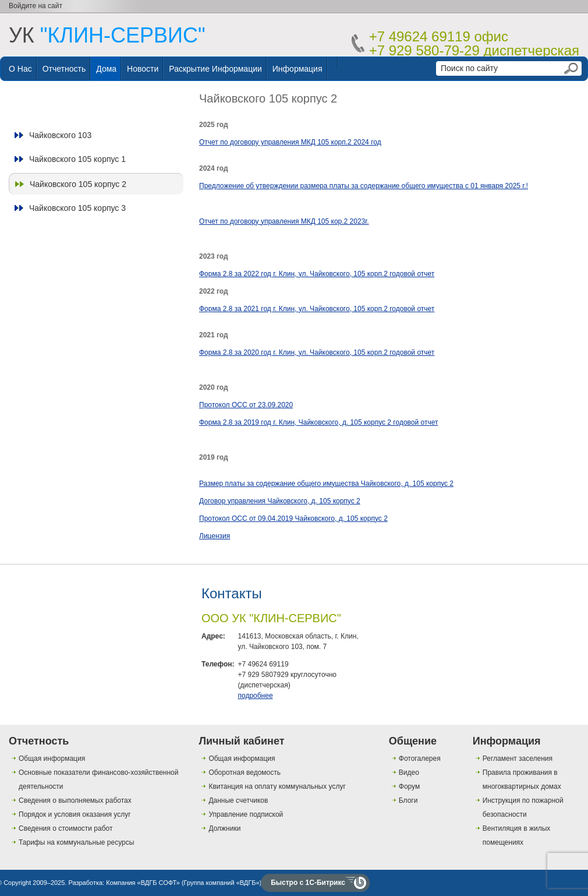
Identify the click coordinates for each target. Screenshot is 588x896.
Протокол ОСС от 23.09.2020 (246, 405)
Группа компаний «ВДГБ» (222, 883)
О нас (20, 69)
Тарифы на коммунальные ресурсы (76, 842)
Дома (106, 69)
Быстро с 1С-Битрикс (308, 883)
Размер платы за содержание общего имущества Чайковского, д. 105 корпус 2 (326, 484)
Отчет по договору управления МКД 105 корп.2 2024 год (290, 142)
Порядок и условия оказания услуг (75, 814)
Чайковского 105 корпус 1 (77, 159)
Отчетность (64, 69)
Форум (409, 786)
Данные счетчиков (238, 800)
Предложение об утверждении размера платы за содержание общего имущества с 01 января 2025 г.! (364, 186)
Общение (413, 741)
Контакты (232, 593)
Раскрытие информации (215, 69)
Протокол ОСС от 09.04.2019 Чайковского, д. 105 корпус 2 (293, 518)
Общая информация (52, 759)
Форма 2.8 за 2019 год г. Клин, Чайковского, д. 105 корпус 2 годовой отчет (318, 422)
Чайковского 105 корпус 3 (77, 208)
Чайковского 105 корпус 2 (78, 184)
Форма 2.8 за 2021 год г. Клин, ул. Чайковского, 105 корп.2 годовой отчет (317, 309)
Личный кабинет (241, 741)
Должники (224, 828)
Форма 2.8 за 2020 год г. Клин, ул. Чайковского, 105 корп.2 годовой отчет (317, 352)
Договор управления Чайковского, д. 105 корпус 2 (280, 501)
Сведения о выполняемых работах (75, 800)
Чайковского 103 (60, 135)
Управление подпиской (246, 814)
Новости (143, 69)
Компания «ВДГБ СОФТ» (143, 883)
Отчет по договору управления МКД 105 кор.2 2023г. (284, 221)
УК (107, 35)
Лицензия (215, 536)
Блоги (408, 800)
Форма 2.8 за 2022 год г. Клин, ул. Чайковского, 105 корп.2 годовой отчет (317, 274)
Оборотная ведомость (245, 772)
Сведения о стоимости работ (65, 828)
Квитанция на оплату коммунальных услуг (277, 786)
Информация (297, 69)
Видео (409, 772)
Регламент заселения (518, 759)
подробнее (255, 696)
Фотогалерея (420, 759)
